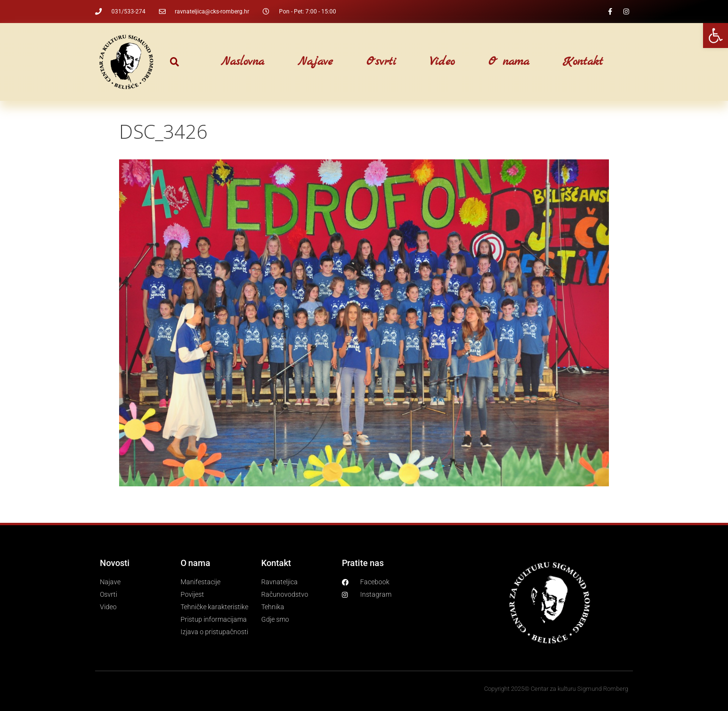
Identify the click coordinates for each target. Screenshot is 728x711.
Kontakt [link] (583, 62)
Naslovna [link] (243, 62)
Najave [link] (315, 62)
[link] (716, 36)
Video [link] (442, 62)
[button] (175, 62)
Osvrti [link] (381, 62)
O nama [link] (509, 62)
